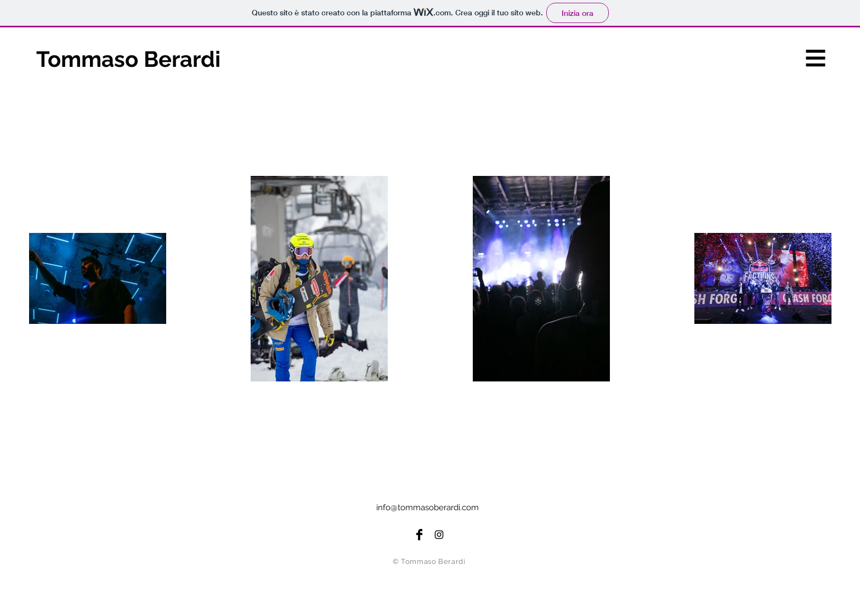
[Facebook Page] (419, 535)
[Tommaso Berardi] (145, 59)
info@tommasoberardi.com (428, 507)
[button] (816, 58)
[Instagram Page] (439, 535)
